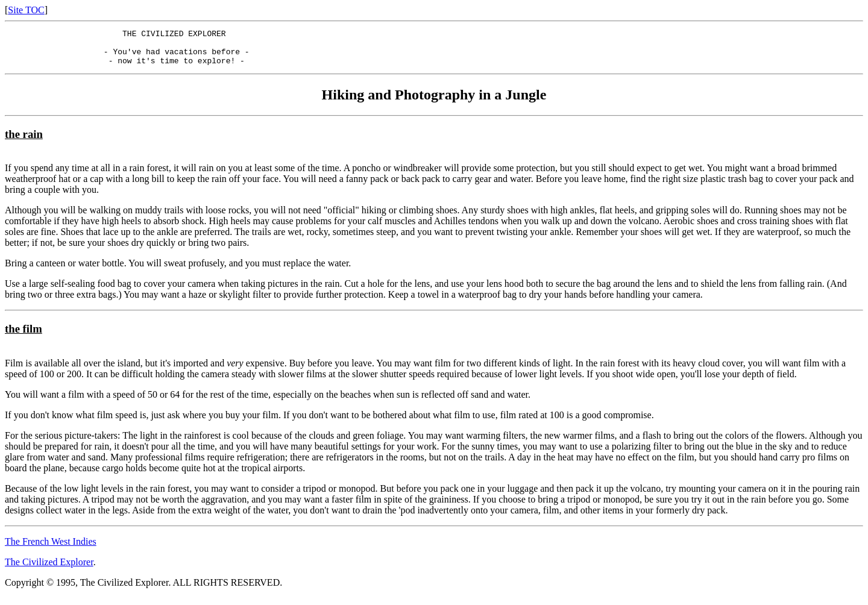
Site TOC (26, 10)
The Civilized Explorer (49, 569)
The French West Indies (51, 549)
